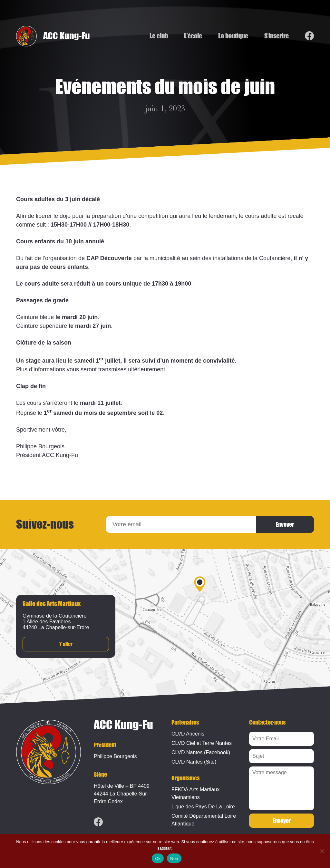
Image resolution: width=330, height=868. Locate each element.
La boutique (233, 36)
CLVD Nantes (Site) (194, 762)
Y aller (66, 644)
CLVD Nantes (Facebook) (201, 752)
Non (174, 858)
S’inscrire (277, 36)
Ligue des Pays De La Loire (203, 807)
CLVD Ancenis (188, 734)
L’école (193, 36)
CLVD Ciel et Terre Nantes (202, 743)
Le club (159, 36)
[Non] (322, 851)
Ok (158, 858)
